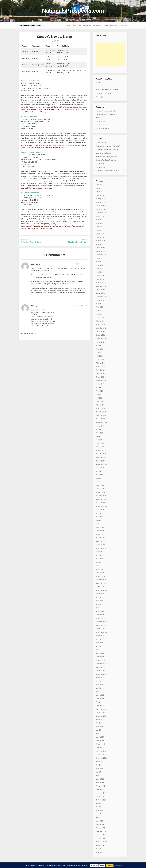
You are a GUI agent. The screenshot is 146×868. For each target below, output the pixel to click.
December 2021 (101, 370)
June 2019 (99, 475)
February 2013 (101, 741)
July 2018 (99, 513)
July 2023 (99, 304)
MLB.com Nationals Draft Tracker (107, 150)
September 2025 (101, 213)
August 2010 (100, 845)
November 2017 (101, 541)
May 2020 (99, 436)
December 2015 (101, 622)
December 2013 (101, 706)
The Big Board (100, 121)
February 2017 (101, 573)
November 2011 (101, 793)
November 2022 (101, 332)
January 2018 (100, 534)
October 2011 (100, 797)
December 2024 (101, 244)
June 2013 (99, 727)
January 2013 (100, 744)
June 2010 (99, 852)
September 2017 (101, 548)
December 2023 (101, 286)
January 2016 (100, 618)
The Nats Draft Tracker (103, 125)
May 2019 (99, 478)
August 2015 (100, 636)
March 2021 (100, 401)
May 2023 (99, 311)
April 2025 (99, 230)
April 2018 (99, 524)
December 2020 (101, 412)
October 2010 (100, 838)
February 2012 (101, 783)
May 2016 (99, 604)
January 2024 (100, 283)
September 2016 (101, 590)
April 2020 (99, 440)
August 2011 (100, 804)
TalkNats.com (100, 164)
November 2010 (101, 835)
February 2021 (101, 405)
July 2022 (99, 346)
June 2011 (99, 810)
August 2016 (100, 594)
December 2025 (101, 202)
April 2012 (99, 776)
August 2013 (100, 720)
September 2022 (101, 339)
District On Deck (101, 143)
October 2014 (100, 671)
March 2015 (100, 653)
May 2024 (99, 269)
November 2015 (101, 625)
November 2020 (101, 415)
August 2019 (100, 468)
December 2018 (101, 496)
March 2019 (100, 485)
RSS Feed (99, 118)
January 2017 (100, 576)
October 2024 (100, 251)
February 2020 (101, 447)
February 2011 (101, 824)
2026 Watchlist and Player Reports (90, 26)
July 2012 (99, 765)
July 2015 (99, 639)
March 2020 (100, 443)
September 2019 (101, 464)
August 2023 (100, 300)
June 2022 (99, 349)
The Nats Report (101, 167)
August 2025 (100, 216)
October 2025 (100, 209)
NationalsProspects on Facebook (107, 115)
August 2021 (100, 384)
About (68, 26)
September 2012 (101, 758)
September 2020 (101, 422)
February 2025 (101, 237)
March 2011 (100, 821)
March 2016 (100, 611)
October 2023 (100, 293)
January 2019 (100, 492)
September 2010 (101, 842)
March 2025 (100, 234)
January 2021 (100, 409)
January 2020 (100, 450)
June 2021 (99, 391)
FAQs (75, 26)
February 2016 (101, 615)
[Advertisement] (110, 54)
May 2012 (99, 772)
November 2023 (101, 290)
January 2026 (100, 199)
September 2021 (101, 381)
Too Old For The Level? (111, 26)
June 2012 (99, 769)
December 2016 (101, 580)
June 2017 (99, 559)
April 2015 (99, 650)
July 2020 (99, 429)
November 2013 (101, 709)
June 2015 (99, 643)
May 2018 (99, 520)
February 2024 (101, 279)
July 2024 (99, 262)
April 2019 (99, 482)
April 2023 (99, 314)
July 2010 (99, 849)
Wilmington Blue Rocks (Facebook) (107, 171)
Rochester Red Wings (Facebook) (107, 157)
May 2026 (99, 185)
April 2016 (99, 608)
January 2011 (100, 828)
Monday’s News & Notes (78, 242)
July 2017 (99, 555)
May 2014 (99, 688)
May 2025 (99, 227)
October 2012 (100, 755)
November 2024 (101, 248)
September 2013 (101, 716)
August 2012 (100, 762)
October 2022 (100, 335)
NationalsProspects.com (73, 11)
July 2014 (99, 681)
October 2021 (100, 377)
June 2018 (99, 517)
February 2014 (101, 699)
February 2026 (101, 195)
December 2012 (101, 748)
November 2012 (101, 751)
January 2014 (100, 702)
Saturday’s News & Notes (31, 242)
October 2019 (100, 461)
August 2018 (100, 510)
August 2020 (100, 426)
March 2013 (100, 737)
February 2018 (101, 531)
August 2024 (100, 258)
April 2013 (99, 734)
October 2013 (100, 713)
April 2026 (99, 188)
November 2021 (101, 374)
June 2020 (99, 433)
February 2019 (101, 489)
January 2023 (100, 325)
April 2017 (99, 566)
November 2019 (101, 457)
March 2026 (100, 192)
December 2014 (101, 664)
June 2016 (99, 601)
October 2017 (100, 545)
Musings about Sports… (104, 153)
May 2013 (99, 730)
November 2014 (101, 667)
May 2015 (99, 646)
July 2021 (99, 388)
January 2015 (100, 660)
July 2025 (99, 220)
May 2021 (99, 394)
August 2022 (100, 342)
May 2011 (99, 814)
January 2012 (100, 786)
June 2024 (99, 265)
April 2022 (99, 356)
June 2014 (99, 685)
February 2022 (101, 363)
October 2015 (100, 629)
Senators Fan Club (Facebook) (106, 160)
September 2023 (101, 297)
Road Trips (124, 26)
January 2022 (100, 366)
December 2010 (101, 831)
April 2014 (99, 692)
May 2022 (99, 353)
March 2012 (100, 779)
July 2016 (99, 597)
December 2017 (101, 538)
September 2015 (101, 632)
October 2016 (100, 587)
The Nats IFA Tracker (103, 128)
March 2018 (100, 527)
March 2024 (100, 276)
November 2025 (101, 206)
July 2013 (99, 723)
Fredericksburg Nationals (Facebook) (108, 146)
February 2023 (101, 321)
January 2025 (100, 241)
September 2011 (101, 800)
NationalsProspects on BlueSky (106, 111)
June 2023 (99, 307)
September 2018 (101, 506)
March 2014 (100, 695)
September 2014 (101, 674)
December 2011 (101, 789)
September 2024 (101, 255)
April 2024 (99, 272)
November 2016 (101, 583)
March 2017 (100, 569)
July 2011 (99, 807)
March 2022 (100, 360)
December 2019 (101, 454)
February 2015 (101, 657)
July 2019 (99, 471)
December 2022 (101, 328)
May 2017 (99, 562)
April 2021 (99, 398)
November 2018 (101, 499)
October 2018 (100, 503)
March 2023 (100, 318)
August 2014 (100, 678)
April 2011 (99, 817)
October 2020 (100, 419)
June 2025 (99, 223)
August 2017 (100, 552)
